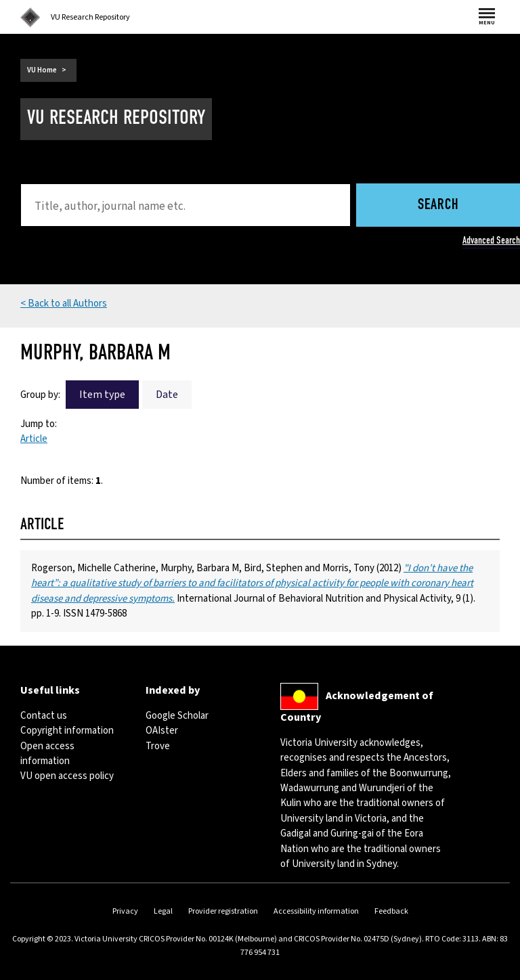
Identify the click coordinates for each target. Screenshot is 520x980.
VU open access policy (67, 776)
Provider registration (223, 911)
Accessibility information (316, 911)
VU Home (42, 70)
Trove (158, 746)
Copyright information (67, 731)
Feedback (391, 911)
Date (167, 395)
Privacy (125, 911)
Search (438, 205)
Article (34, 439)
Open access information (47, 754)
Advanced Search (491, 240)
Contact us (44, 716)
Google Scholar (177, 716)
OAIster (162, 731)
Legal (163, 911)
